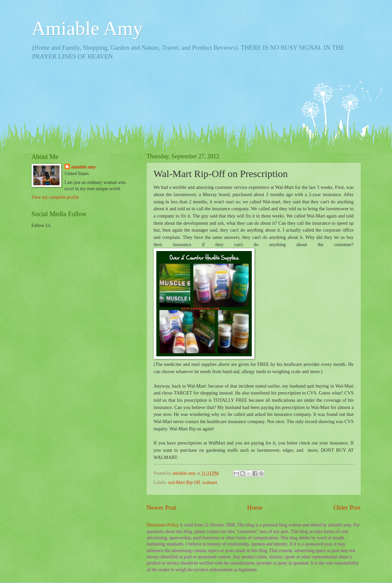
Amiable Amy (87, 28)
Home (255, 507)
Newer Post (162, 507)
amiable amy (84, 167)
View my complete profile (55, 197)
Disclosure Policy (163, 525)
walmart (210, 482)
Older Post (347, 507)
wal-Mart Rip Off (184, 482)
